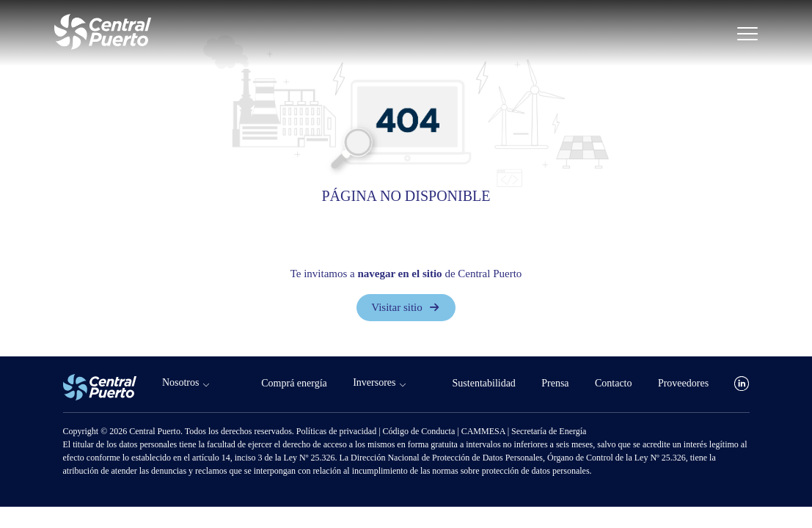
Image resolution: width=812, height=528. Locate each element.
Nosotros (181, 382)
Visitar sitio (406, 307)
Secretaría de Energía (549, 431)
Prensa (555, 383)
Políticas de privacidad (337, 431)
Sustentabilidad (484, 383)
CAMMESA (484, 431)
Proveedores (683, 383)
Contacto (614, 383)
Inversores (374, 382)
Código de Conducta (420, 431)
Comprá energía (294, 383)
